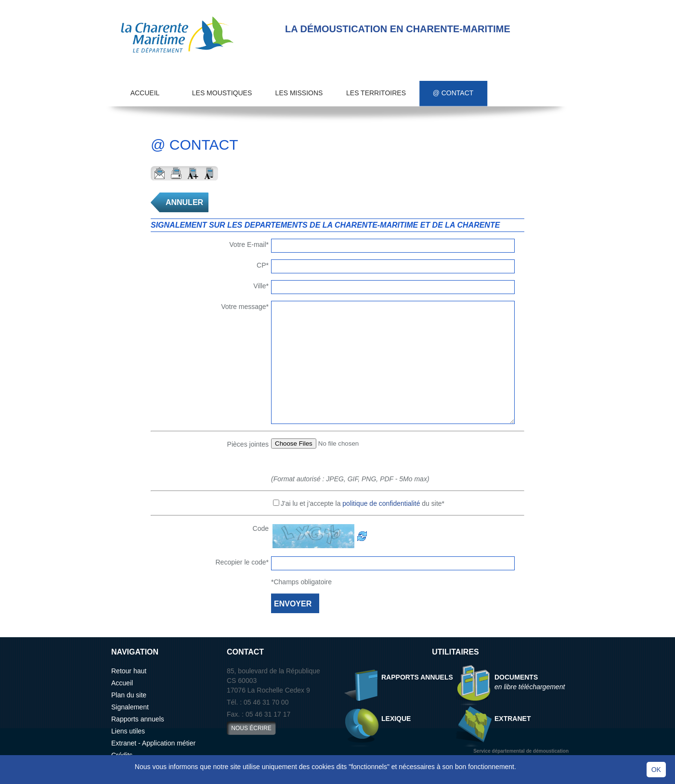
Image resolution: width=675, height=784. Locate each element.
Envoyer (159, 173)
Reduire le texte (210, 173)
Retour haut (129, 671)
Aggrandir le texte (193, 173)
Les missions (299, 93)
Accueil (145, 93)
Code (261, 528)
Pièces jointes (248, 444)
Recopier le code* (242, 562)
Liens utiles (128, 731)
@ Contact (453, 93)
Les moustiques (222, 93)
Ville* (261, 286)
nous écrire (251, 728)
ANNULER (184, 202)
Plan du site (129, 695)
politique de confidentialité (381, 503)
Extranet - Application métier (153, 743)
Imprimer (176, 173)
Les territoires (376, 93)
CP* (263, 265)
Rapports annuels (138, 719)
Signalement (130, 707)
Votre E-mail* (249, 244)
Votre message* (245, 307)
